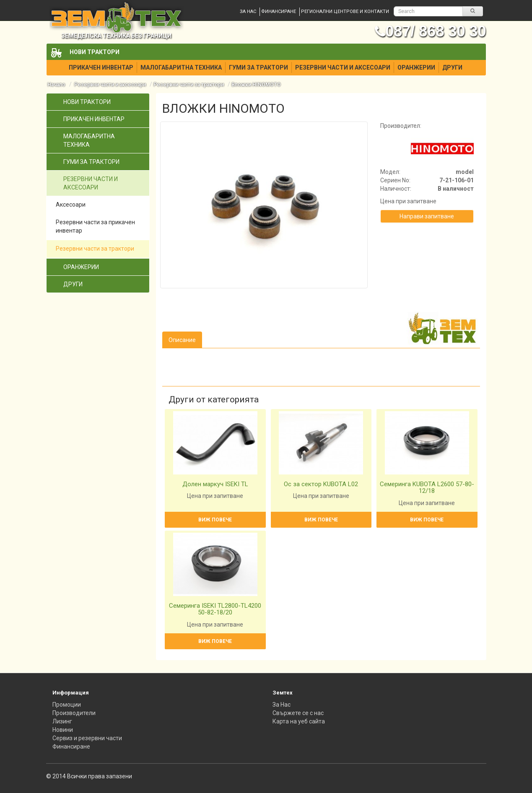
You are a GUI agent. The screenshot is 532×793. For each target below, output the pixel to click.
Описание (182, 340)
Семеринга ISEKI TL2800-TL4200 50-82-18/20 (215, 609)
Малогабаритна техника (181, 67)
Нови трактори (95, 52)
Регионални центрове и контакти (345, 12)
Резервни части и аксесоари (343, 67)
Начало (56, 85)
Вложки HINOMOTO (256, 85)
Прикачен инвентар (101, 67)
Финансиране (279, 12)
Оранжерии (416, 67)
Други (452, 67)
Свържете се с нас (298, 713)
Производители (74, 713)
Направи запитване (427, 216)
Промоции (67, 705)
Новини (63, 730)
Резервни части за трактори (189, 85)
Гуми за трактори (258, 67)
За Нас (282, 705)
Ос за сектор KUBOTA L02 (321, 484)
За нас (248, 12)
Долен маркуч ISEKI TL (215, 484)
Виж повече (215, 520)
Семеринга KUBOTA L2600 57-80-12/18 (427, 488)
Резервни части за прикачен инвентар (95, 226)
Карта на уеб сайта (299, 721)
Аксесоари (71, 205)
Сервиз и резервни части (87, 738)
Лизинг (62, 721)
